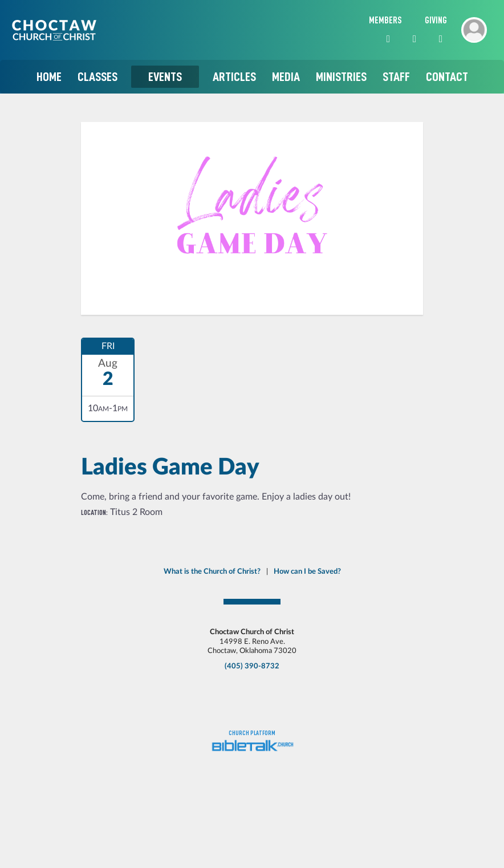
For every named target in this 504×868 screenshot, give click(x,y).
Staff (396, 77)
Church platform (252, 733)
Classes (97, 77)
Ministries (341, 77)
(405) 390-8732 (252, 666)
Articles (234, 77)
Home (49, 77)
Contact (447, 77)
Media (286, 77)
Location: (94, 512)
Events (165, 77)
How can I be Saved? (307, 571)
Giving (436, 21)
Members (385, 21)
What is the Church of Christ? (212, 571)
